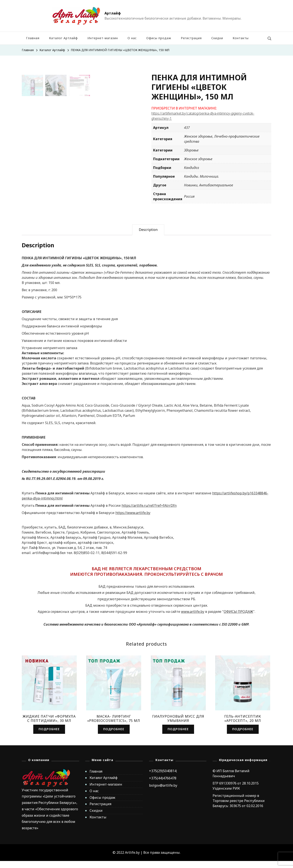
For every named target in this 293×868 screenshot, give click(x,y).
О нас (132, 38)
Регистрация (191, 38)
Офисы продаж (159, 38)
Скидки (217, 38)
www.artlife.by (193, 618)
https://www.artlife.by (133, 519)
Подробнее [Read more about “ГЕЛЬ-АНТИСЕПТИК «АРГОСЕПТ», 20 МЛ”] (243, 736)
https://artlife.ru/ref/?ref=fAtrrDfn (149, 512)
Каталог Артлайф (63, 38)
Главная (33, 38)
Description (148, 236)
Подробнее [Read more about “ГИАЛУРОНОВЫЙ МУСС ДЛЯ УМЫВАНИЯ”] (178, 736)
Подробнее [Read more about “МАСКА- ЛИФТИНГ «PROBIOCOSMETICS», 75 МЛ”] (114, 736)
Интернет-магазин (103, 38)
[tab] (148, 236)
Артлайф (113, 13)
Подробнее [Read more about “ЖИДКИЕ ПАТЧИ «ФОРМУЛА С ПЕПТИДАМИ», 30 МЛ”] (49, 736)
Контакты (241, 38)
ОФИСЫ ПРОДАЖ (238, 618)
